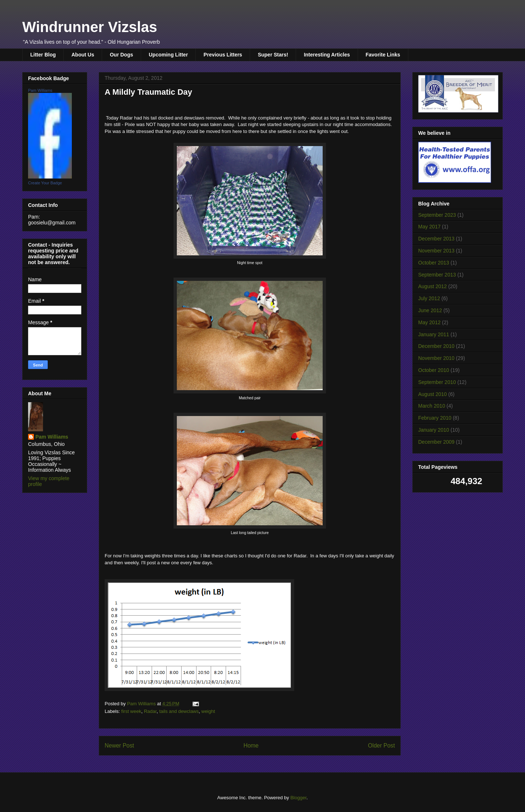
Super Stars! (273, 55)
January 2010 (434, 430)
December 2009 (436, 442)
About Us (83, 55)
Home (251, 746)
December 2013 (436, 239)
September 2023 (437, 215)
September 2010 (437, 382)
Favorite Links (383, 55)
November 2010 (436, 358)
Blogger (298, 798)
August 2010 (433, 394)
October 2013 (434, 263)
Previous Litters (223, 55)
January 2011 (434, 334)
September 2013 (437, 275)
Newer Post (119, 746)
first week (131, 711)
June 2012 (430, 310)
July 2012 (429, 298)
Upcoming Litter (168, 55)
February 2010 (435, 418)
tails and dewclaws (179, 711)
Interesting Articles (327, 55)
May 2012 (429, 322)
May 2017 (429, 227)
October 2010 (434, 370)
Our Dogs (121, 55)
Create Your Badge (45, 183)
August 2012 (433, 286)
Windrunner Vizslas (90, 27)
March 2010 (432, 406)
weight (208, 711)
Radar (150, 711)
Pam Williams (40, 90)
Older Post (381, 746)
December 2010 (436, 346)
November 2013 (436, 251)
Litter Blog (43, 55)
